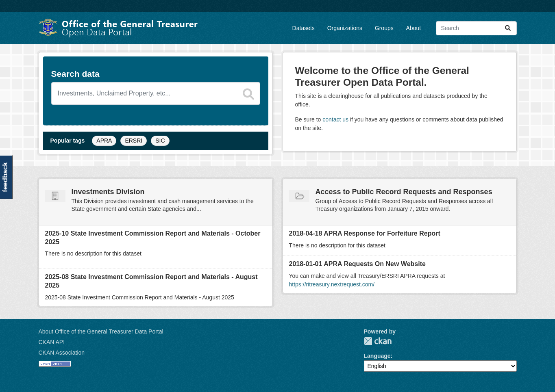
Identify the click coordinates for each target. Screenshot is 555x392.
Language (377, 356)
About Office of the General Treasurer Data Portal (101, 331)
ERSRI (134, 141)
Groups (384, 28)
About (414, 28)
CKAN (378, 341)
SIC (160, 141)
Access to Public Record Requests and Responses (404, 192)
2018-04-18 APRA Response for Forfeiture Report (365, 233)
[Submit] (508, 28)
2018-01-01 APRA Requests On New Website (357, 264)
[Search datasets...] (476, 28)
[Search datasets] (156, 93)
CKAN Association (62, 353)
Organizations (345, 28)
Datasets (304, 28)
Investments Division (108, 192)
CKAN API (52, 342)
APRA (104, 141)
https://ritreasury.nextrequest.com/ (332, 284)
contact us (335, 119)
